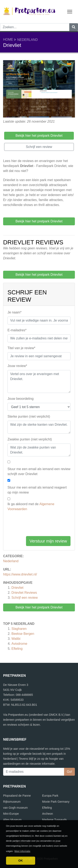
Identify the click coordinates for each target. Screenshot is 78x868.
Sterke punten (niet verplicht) (29, 416)
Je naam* (15, 312)
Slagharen (19, 629)
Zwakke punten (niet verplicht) (30, 439)
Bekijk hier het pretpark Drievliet (39, 607)
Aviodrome (19, 644)
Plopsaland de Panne (17, 796)
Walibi (16, 639)
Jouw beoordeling (20, 399)
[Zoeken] (74, 27)
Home (8, 40)
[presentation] (39, 525)
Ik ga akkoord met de (31, 507)
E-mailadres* (17, 330)
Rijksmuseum (12, 802)
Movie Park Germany (56, 802)
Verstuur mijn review (48, 541)
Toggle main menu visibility (70, 11)
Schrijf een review (25, 598)
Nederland (28, 40)
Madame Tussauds (54, 820)
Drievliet (17, 588)
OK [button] (21, 861)
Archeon (48, 814)
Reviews (24, 593)
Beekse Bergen (23, 634)
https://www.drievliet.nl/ (20, 574)
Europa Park (50, 796)
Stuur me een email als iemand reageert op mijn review (37, 490)
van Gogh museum (15, 808)
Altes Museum (12, 820)
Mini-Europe (11, 814)
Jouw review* (17, 366)
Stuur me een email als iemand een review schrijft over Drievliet (39, 471)
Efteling (17, 649)
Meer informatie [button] (22, 851)
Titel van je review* (21, 348)
